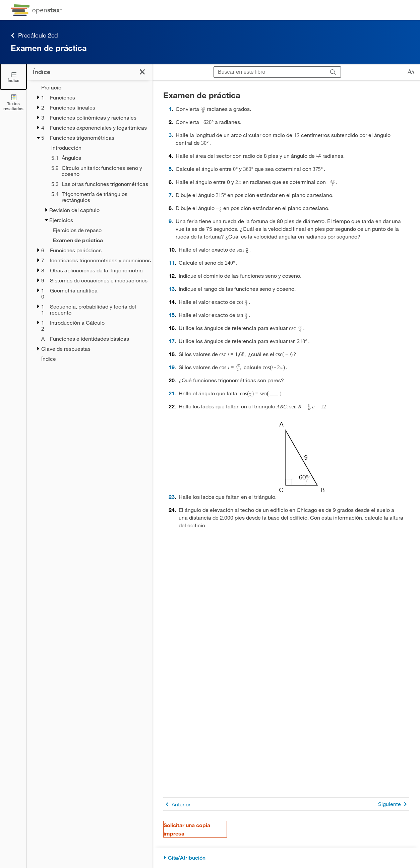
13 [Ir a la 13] (172, 289)
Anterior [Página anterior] (177, 804)
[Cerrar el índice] (13, 77)
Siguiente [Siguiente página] (394, 804)
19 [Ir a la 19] (172, 367)
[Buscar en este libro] (270, 72)
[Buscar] (333, 72)
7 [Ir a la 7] (170, 195)
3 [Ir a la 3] (170, 135)
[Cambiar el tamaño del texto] (411, 72)
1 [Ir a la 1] (170, 109)
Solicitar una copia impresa (187, 829)
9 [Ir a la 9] (170, 221)
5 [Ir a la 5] (170, 169)
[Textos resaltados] (13, 102)
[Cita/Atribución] (286, 858)
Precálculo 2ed (34, 35)
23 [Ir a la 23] (172, 497)
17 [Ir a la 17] (172, 341)
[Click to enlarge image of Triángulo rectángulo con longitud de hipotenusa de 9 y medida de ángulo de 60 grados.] (302, 457)
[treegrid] (90, 223)
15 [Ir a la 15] (172, 315)
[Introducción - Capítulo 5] (98, 148)
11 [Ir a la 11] (172, 262)
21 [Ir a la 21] (172, 393)
